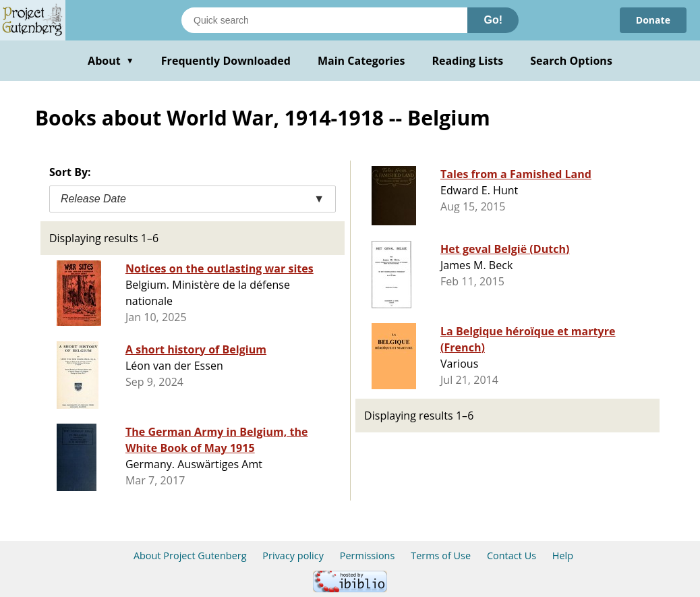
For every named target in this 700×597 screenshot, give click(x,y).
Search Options (571, 61)
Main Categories (361, 61)
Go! (493, 20)
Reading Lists (468, 61)
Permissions (368, 556)
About (111, 61)
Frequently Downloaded (226, 61)
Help (563, 556)
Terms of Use (441, 556)
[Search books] (324, 20)
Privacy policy (293, 556)
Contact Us (512, 556)
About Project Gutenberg (190, 556)
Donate (653, 20)
